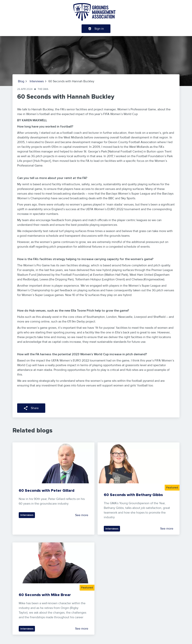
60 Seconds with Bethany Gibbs (133, 495)
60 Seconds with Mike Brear (45, 595)
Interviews (37, 81)
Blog (21, 81)
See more (82, 515)
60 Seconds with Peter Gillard (47, 491)
